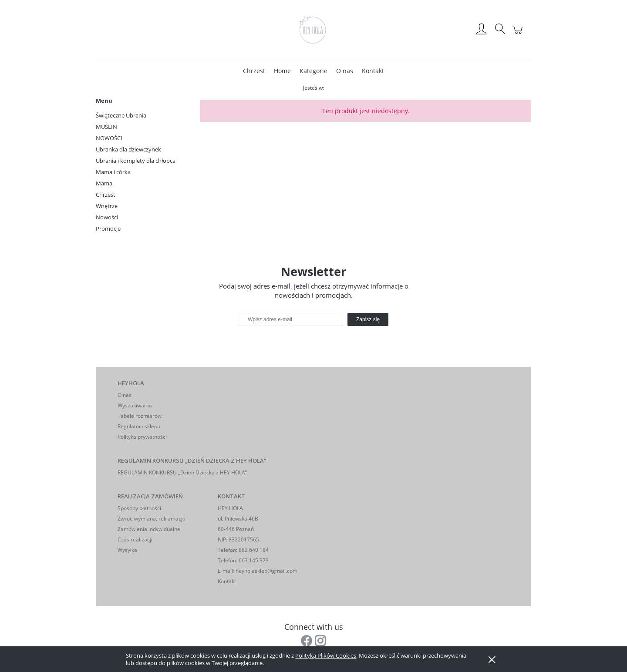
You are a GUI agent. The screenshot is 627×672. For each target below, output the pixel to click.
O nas (125, 395)
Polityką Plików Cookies (326, 655)
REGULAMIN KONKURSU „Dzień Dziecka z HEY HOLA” (182, 472)
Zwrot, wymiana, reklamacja (152, 519)
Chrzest (106, 195)
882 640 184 (253, 550)
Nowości (107, 217)
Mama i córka (113, 172)
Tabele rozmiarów (140, 416)
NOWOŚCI (109, 138)
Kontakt (227, 581)
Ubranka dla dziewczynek (128, 149)
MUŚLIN (106, 127)
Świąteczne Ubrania (121, 115)
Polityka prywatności (142, 437)
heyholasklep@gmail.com (266, 571)
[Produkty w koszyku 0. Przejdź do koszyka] (519, 34)
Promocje (108, 228)
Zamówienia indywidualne (149, 529)
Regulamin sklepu (139, 426)
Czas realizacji (135, 539)
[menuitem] (254, 71)
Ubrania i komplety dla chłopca (136, 161)
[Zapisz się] (368, 319)
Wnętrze (107, 206)
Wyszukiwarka (135, 405)
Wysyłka (127, 550)
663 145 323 (253, 560)
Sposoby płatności (139, 508)
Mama (104, 183)
